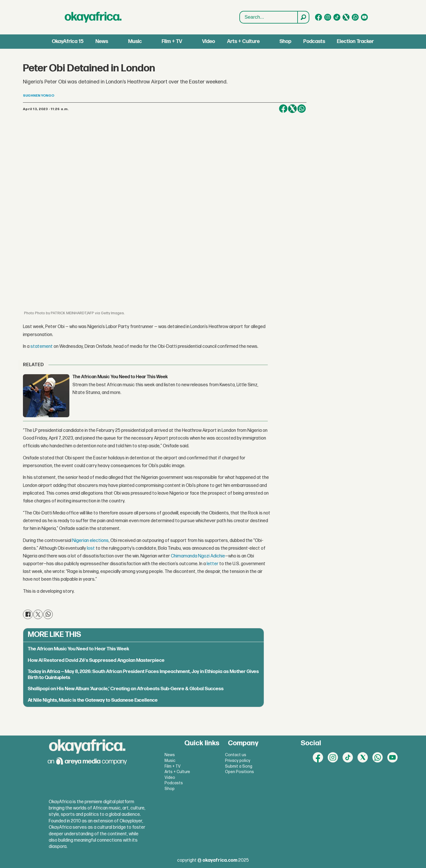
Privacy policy (238, 761)
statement (42, 347)
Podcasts (314, 41)
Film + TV (172, 41)
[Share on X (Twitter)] (292, 109)
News (102, 41)
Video (209, 41)
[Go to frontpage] (93, 17)
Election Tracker (355, 41)
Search (240, 11)
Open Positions (240, 772)
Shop (285, 41)
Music (135, 41)
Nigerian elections (90, 541)
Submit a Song (239, 766)
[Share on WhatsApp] (302, 109)
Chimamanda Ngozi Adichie (198, 556)
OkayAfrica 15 (68, 41)
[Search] (303, 17)
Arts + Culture (243, 41)
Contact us (236, 755)
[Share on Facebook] (283, 109)
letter (213, 564)
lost (91, 548)
